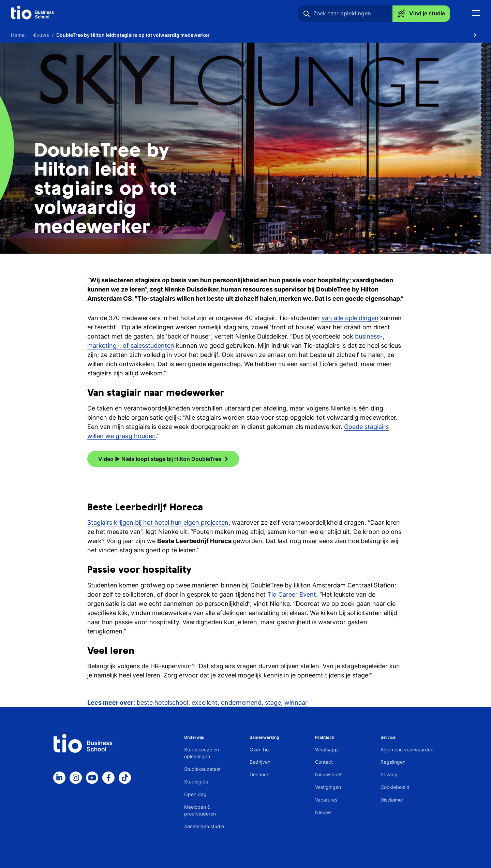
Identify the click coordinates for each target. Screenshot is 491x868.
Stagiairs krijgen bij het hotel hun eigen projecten (158, 522)
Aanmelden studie (204, 826)
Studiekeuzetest (202, 769)
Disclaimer (392, 800)
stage (273, 702)
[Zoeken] (307, 14)
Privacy (389, 774)
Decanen (259, 774)
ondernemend (241, 702)
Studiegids (196, 782)
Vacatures (326, 800)
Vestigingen (328, 787)
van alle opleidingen (350, 318)
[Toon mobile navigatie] (476, 14)
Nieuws (323, 812)
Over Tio (259, 750)
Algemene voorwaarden (407, 750)
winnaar (296, 702)
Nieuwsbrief (328, 774)
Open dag (195, 794)
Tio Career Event (292, 594)
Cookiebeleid (395, 787)
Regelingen (393, 762)
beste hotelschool (162, 702)
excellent (205, 702)
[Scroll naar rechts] (475, 35)
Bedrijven (260, 762)
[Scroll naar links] (34, 35)
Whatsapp (326, 750)
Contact (324, 762)
